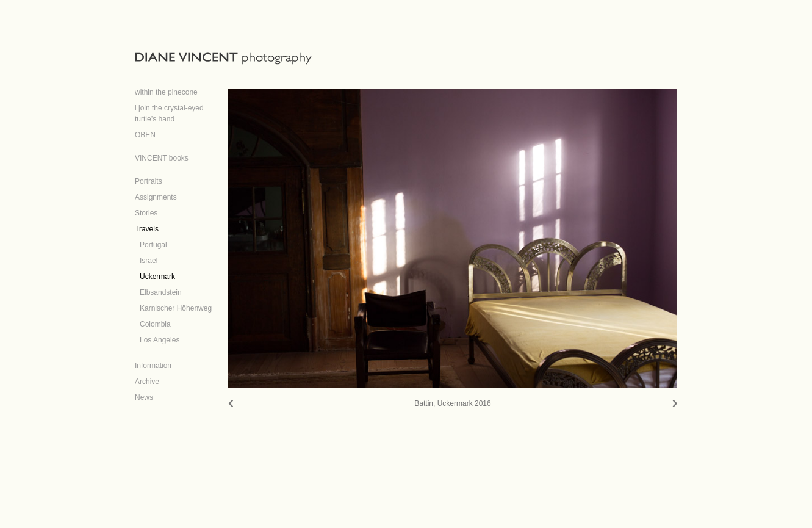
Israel (149, 261)
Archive (147, 382)
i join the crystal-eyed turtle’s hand (169, 114)
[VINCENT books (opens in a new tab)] (162, 154)
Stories (146, 213)
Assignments (156, 197)
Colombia (155, 324)
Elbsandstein (161, 292)
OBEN (145, 135)
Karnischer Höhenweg (176, 308)
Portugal (153, 245)
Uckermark (157, 277)
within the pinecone (166, 92)
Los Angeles (160, 340)
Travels (147, 229)
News (144, 397)
